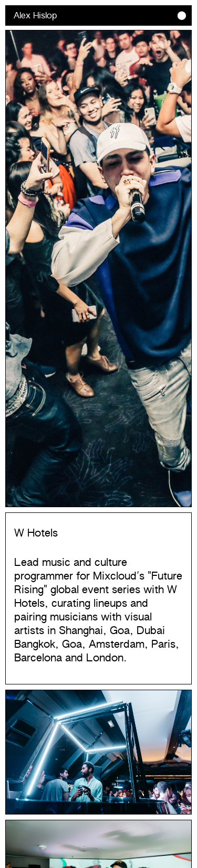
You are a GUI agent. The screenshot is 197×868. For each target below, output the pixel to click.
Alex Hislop (35, 16)
